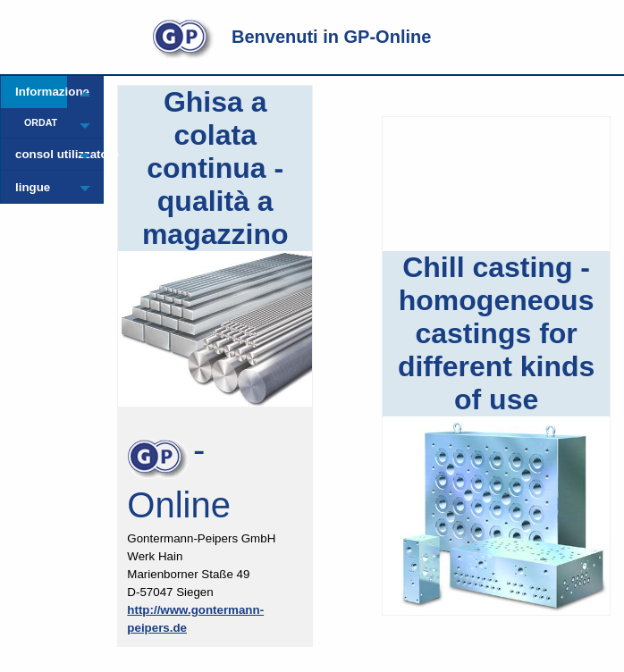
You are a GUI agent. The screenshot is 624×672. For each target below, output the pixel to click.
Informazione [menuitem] (41, 92)
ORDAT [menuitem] (41, 122)
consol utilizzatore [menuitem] (41, 154)
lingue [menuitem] (33, 187)
